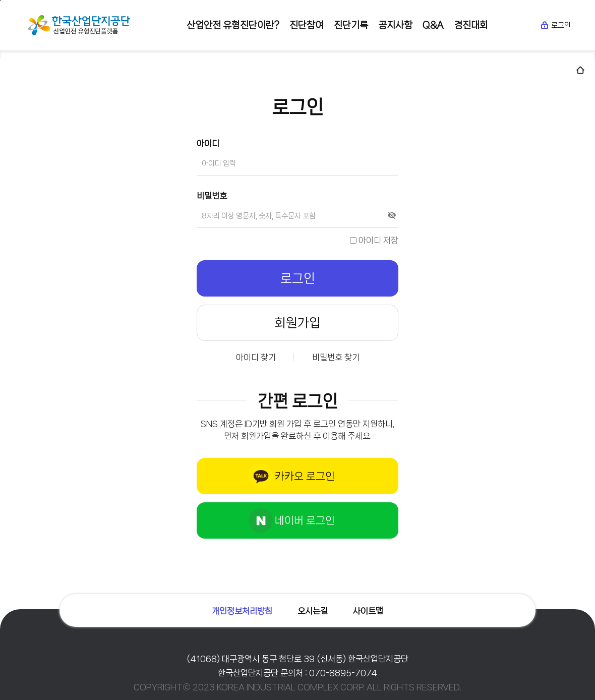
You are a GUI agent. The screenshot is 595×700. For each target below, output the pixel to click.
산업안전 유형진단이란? (233, 25)
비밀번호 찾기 (336, 357)
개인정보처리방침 (242, 611)
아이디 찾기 (256, 357)
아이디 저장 (374, 240)
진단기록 (351, 25)
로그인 (555, 25)
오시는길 (313, 611)
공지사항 (395, 25)
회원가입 (297, 323)
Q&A (433, 25)
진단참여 (307, 25)
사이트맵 (368, 611)
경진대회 (471, 25)
